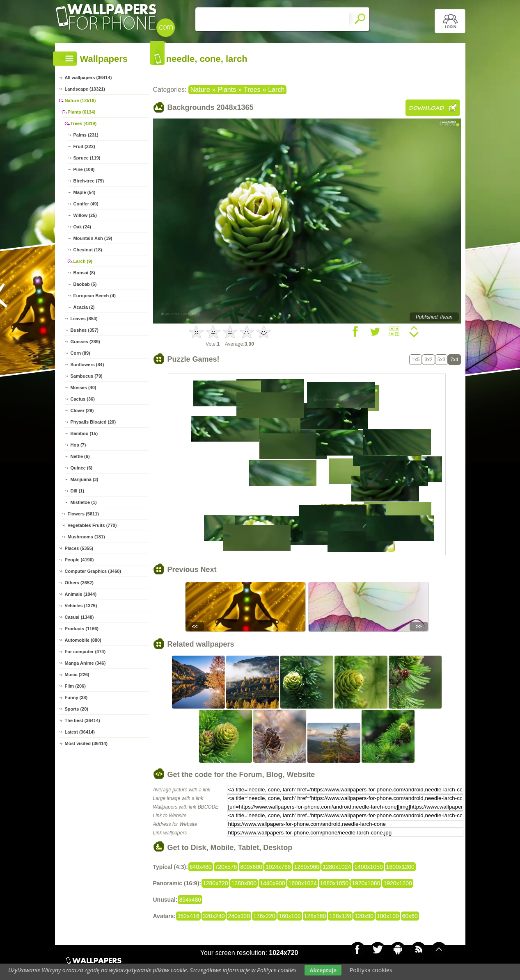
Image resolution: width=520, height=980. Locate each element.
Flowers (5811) (83, 514)
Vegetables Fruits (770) (92, 525)
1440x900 (273, 883)
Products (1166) (82, 629)
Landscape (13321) (85, 89)
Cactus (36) (83, 399)
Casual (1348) (79, 617)
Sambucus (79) (87, 376)
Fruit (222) (84, 146)
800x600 (251, 867)
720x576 (226, 867)
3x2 (428, 360)
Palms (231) (86, 135)
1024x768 (278, 867)
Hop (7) (78, 445)
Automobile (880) (83, 640)
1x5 (416, 360)
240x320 (239, 916)
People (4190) (79, 560)
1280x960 (307, 867)
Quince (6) (82, 468)
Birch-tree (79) (89, 181)
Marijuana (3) (85, 479)
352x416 (188, 916)
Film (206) (75, 686)
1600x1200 (400, 867)
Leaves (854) (84, 319)
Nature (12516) (80, 100)
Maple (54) (85, 192)
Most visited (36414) (86, 743)
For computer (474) (85, 652)
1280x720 (215, 883)
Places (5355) (79, 548)
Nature (200, 90)
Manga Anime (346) (85, 663)
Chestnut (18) (88, 250)
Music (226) (77, 675)
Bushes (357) (85, 330)
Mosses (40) (84, 387)
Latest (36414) (80, 732)
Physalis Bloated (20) (93, 422)
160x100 (290, 916)
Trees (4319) (84, 123)
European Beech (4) (95, 296)
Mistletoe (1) (84, 502)
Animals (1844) (81, 594)
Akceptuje (323, 970)
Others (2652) (79, 583)
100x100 (388, 916)
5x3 (441, 360)
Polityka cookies (371, 970)
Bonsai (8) (84, 273)
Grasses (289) (85, 342)
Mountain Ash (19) (93, 238)
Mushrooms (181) (86, 537)
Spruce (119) (87, 158)
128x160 (315, 916)
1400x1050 (368, 867)
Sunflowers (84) (87, 365)
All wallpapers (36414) (88, 77)
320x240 (214, 916)
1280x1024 (337, 867)
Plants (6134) (82, 112)
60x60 (410, 916)
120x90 (364, 916)
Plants (227, 90)
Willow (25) (85, 215)
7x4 (454, 360)
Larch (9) (83, 261)
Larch (276, 90)
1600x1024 (303, 883)
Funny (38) (76, 697)
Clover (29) (82, 410)
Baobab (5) (85, 284)
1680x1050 (334, 883)
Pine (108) (84, 169)
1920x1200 (397, 883)
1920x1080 (366, 883)
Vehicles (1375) (81, 606)
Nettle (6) (80, 456)
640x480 (201, 867)
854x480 (190, 900)
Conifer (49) (86, 204)
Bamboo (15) (84, 433)
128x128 (340, 916)
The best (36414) (82, 720)
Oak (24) (82, 227)
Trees (252, 90)
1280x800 (244, 883)
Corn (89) (80, 353)
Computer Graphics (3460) (93, 571)
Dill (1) (78, 491)
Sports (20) (77, 709)
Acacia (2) (84, 307)
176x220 (264, 916)
